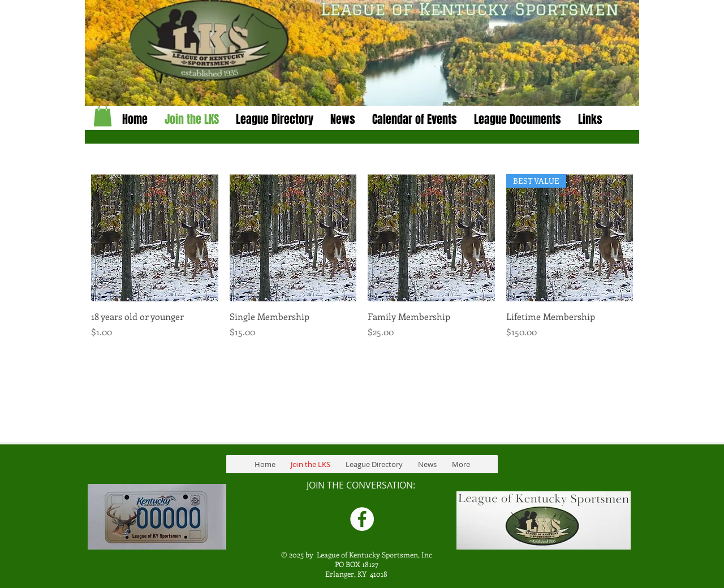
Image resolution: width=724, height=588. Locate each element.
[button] (343, 119)
